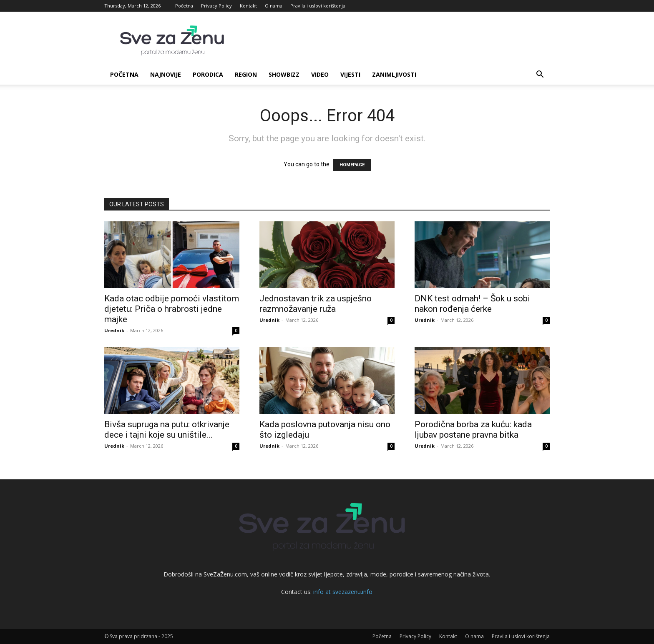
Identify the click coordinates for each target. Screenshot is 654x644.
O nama (274, 6)
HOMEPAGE (352, 165)
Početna (184, 6)
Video (320, 74)
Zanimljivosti (394, 74)
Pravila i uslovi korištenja (318, 6)
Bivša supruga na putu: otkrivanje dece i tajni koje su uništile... (167, 430)
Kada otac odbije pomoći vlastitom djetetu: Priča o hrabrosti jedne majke (172, 309)
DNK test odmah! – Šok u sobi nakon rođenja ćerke (472, 304)
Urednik (114, 330)
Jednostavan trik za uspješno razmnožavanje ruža (316, 304)
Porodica (208, 74)
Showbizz (284, 74)
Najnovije (166, 74)
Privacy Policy (216, 6)
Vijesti (350, 74)
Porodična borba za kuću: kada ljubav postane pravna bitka (473, 430)
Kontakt (248, 6)
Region (246, 74)
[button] (540, 75)
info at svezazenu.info (343, 592)
